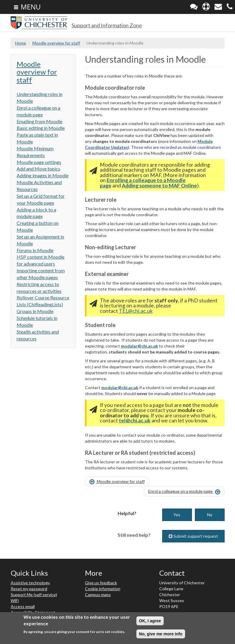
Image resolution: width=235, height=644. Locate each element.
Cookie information (103, 589)
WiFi (15, 600)
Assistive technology (30, 583)
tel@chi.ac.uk (135, 420)
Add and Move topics (38, 169)
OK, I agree (150, 621)
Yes (177, 515)
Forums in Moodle (35, 250)
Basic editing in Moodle (41, 128)
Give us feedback (101, 583)
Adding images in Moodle (43, 175)
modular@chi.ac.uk (139, 346)
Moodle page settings (39, 162)
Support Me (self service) (34, 595)
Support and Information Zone (107, 25)
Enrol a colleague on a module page (184, 492)
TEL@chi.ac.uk (136, 311)
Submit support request (193, 536)
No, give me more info (161, 634)
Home (21, 43)
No (210, 515)
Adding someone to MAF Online (159, 186)
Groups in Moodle (35, 311)
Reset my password (29, 589)
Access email (23, 606)
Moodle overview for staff (56, 43)
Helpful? (127, 513)
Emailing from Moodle (40, 121)
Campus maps (98, 595)
